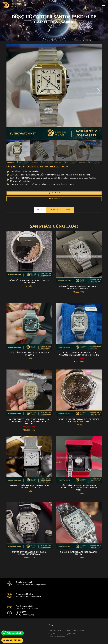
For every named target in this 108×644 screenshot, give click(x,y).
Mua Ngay (54, 194)
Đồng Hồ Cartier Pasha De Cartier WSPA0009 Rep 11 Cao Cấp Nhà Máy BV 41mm (79, 489)
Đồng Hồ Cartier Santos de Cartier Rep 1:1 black (29, 355)
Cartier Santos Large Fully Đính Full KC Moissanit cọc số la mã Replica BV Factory (29, 422)
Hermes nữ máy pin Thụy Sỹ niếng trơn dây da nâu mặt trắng (29, 488)
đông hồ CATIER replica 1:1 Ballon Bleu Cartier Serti (29, 283)
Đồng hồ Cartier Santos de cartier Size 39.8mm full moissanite (79, 289)
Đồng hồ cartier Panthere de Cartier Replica (79, 554)
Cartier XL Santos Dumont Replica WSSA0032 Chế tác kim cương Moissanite (79, 355)
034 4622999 (54, 199)
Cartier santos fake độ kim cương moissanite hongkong (29, 554)
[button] (99, 92)
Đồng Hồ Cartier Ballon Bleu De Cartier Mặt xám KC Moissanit (79, 421)
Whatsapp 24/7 (14, 633)
